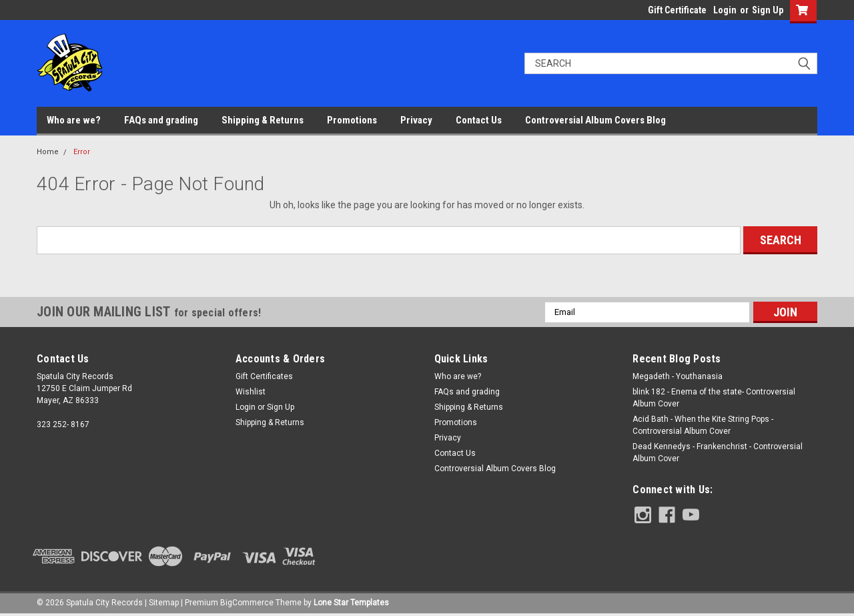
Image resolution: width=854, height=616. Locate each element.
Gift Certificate (677, 10)
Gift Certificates (264, 376)
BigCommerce (247, 603)
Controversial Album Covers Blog (595, 120)
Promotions (352, 120)
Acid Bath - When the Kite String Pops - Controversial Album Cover (703, 425)
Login (725, 10)
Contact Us (479, 120)
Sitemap (164, 603)
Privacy (416, 120)
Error (82, 152)
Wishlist (251, 392)
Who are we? (74, 120)
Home (48, 152)
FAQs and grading (161, 120)
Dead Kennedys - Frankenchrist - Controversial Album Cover (718, 452)
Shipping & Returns (263, 120)
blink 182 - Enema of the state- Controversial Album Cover (714, 398)
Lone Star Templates (351, 603)
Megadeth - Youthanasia (678, 376)
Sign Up (768, 10)
